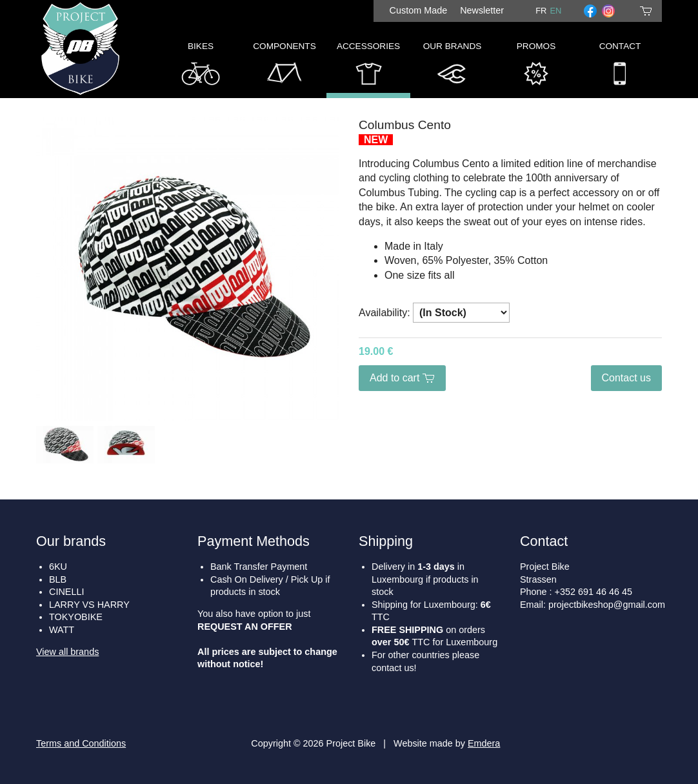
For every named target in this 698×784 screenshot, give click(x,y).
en (555, 11)
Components (284, 67)
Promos (536, 67)
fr (541, 11)
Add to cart (402, 378)
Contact (620, 67)
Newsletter (482, 10)
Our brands (71, 541)
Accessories (368, 67)
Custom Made (419, 10)
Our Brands (453, 67)
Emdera (484, 743)
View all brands (67, 652)
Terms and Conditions (81, 743)
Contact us (626, 378)
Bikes (201, 67)
